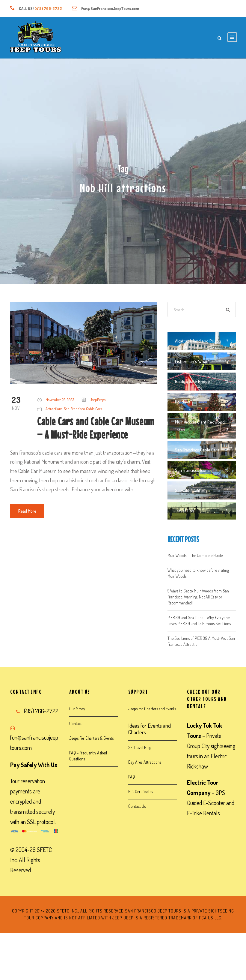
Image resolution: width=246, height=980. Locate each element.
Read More (27, 518)
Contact (76, 731)
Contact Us (137, 813)
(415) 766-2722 (48, 8)
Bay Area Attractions (145, 769)
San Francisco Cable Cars (83, 416)
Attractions (54, 416)
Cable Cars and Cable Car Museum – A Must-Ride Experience (96, 435)
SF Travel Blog (140, 755)
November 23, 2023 (60, 407)
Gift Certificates (141, 799)
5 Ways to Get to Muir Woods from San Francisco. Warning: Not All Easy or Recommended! (198, 604)
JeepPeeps (98, 407)
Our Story (77, 716)
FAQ (132, 784)
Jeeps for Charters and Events (152, 716)
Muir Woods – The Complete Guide (195, 563)
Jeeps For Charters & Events (91, 745)
